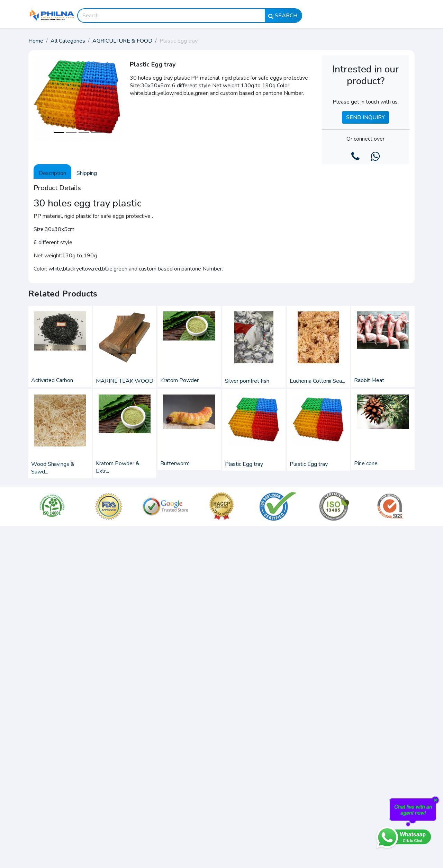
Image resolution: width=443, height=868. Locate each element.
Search (283, 16)
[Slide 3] (84, 132)
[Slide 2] (71, 132)
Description (52, 173)
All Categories (68, 41)
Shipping (87, 173)
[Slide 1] (59, 132)
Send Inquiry (365, 117)
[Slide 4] (96, 132)
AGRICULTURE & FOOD (122, 41)
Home (36, 41)
